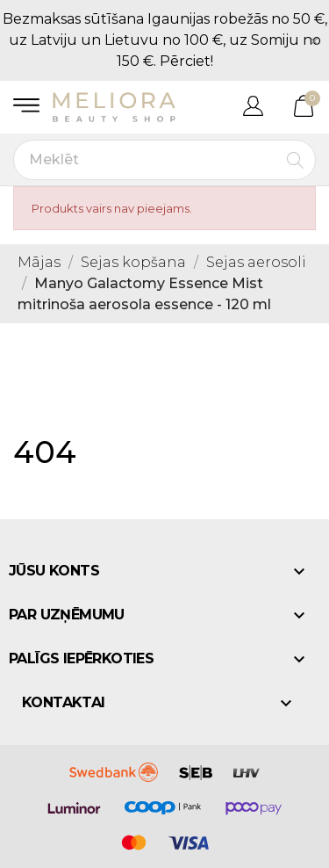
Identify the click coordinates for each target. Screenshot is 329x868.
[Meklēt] (164, 160)
